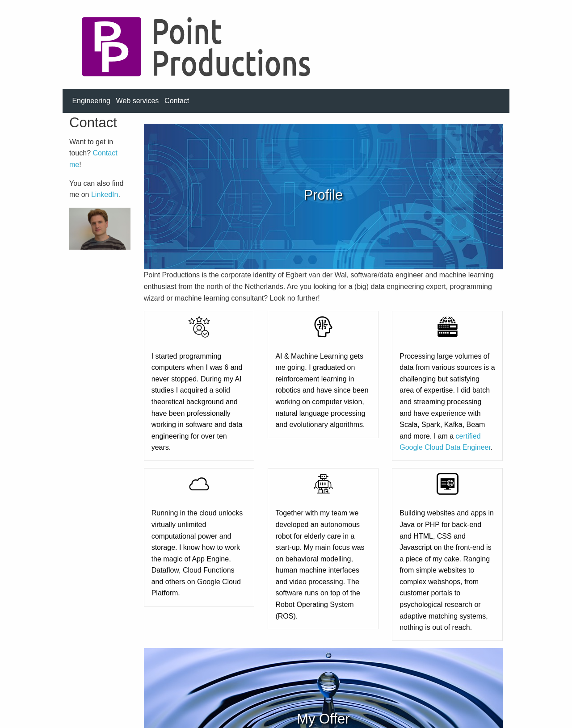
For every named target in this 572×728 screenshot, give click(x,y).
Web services (138, 101)
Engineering (91, 101)
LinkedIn (105, 195)
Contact (177, 101)
